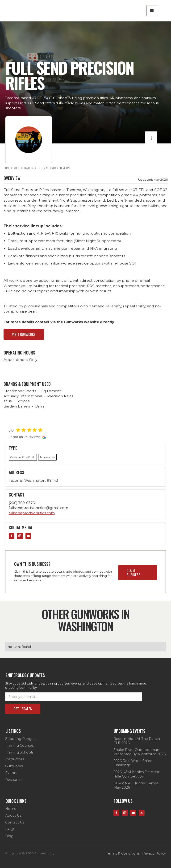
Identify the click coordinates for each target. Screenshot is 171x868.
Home (11, 809)
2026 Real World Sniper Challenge (134, 763)
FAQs (10, 829)
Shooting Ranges (20, 739)
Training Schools (19, 752)
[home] (31, 11)
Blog (9, 836)
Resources (14, 780)
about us (13, 815)
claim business (133, 573)
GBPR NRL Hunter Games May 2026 (136, 785)
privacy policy (154, 853)
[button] (152, 11)
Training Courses (19, 746)
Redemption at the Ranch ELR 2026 (137, 741)
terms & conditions (123, 853)
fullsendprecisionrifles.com (32, 513)
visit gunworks (24, 334)
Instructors (15, 759)
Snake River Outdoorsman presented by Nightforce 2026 (140, 752)
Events (11, 773)
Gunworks (14, 766)
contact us (15, 822)
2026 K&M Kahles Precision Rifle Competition (137, 774)
